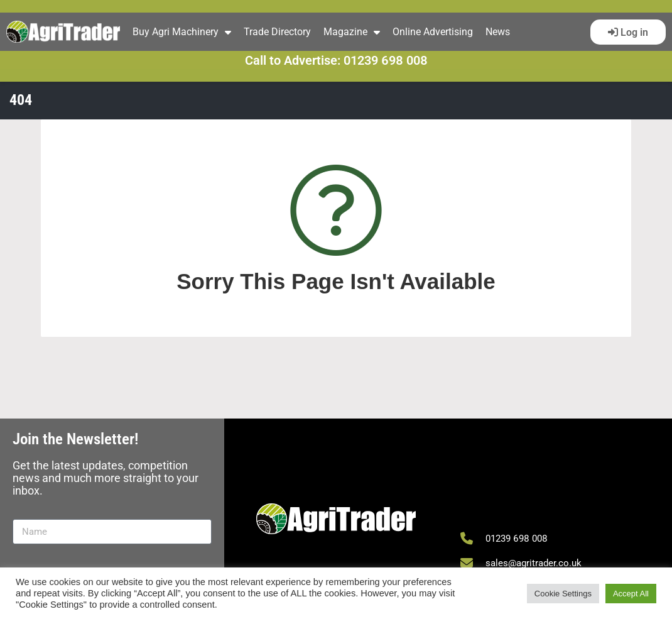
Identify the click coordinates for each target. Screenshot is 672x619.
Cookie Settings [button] (563, 594)
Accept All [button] (631, 594)
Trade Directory (277, 32)
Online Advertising (433, 32)
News (498, 32)
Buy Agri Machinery (182, 32)
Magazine (352, 32)
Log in (633, 32)
